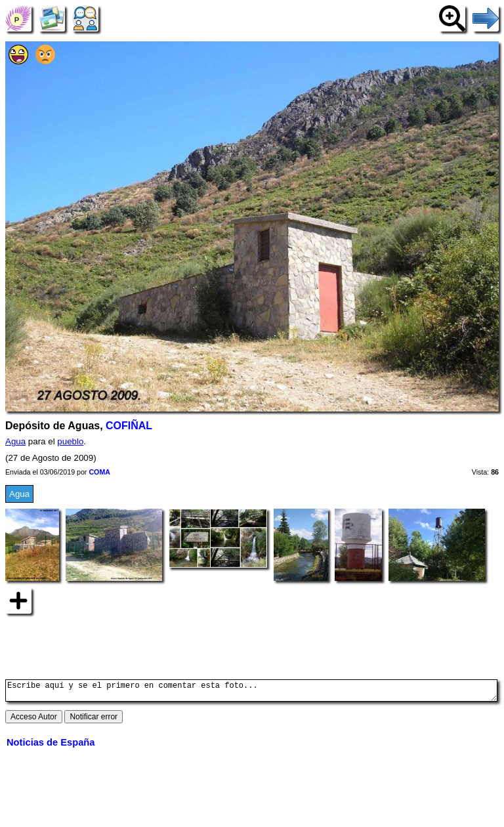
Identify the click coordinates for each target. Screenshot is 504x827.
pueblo (70, 441)
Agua (15, 441)
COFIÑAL (129, 426)
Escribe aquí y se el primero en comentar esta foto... (251, 692)
